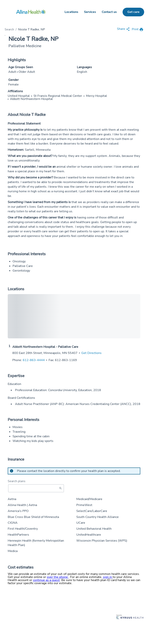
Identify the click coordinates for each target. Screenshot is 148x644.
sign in (108, 577)
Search (9, 29)
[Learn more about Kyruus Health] (130, 617)
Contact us (109, 12)
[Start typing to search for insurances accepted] (36, 488)
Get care (133, 12)
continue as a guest (46, 580)
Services (90, 12)
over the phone (58, 577)
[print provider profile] (138, 30)
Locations (71, 12)
